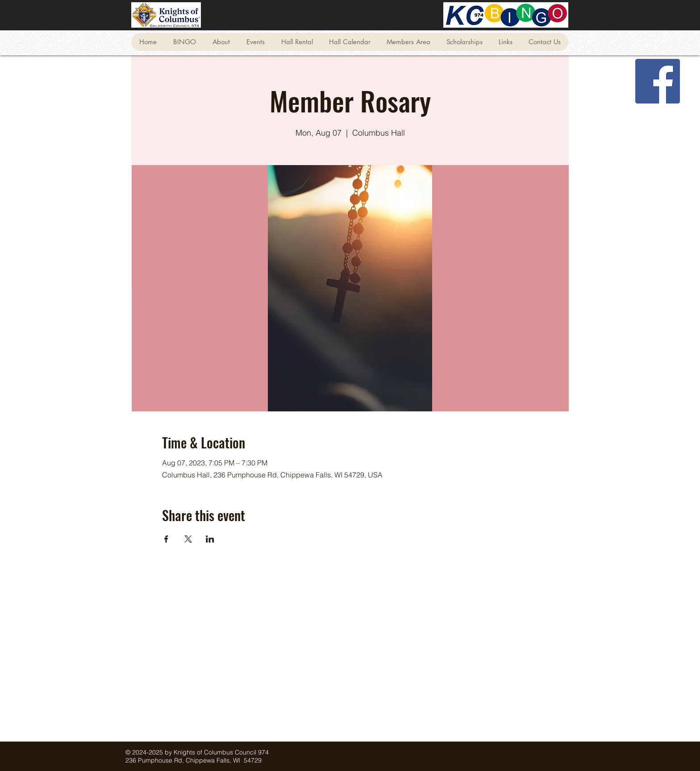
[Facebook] (658, 81)
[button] (184, 42)
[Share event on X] (188, 539)
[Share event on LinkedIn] (210, 539)
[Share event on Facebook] (166, 539)
